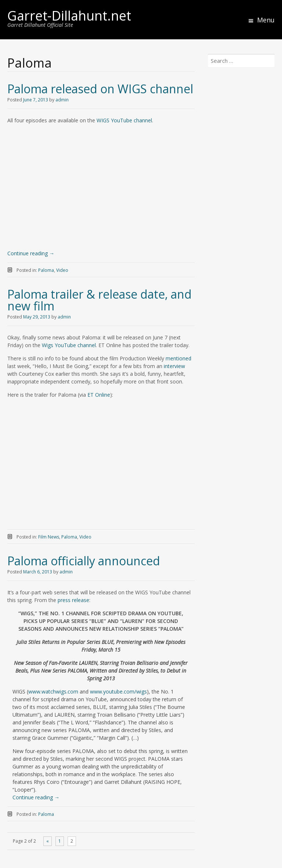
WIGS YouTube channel (124, 120)
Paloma (46, 270)
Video (62, 270)
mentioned (178, 358)
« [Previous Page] (48, 841)
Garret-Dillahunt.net (69, 16)
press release (73, 600)
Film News (49, 537)
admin (62, 100)
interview (174, 366)
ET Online (99, 395)
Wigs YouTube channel (69, 345)
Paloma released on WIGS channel (100, 89)
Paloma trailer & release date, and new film (100, 300)
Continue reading (31, 253)
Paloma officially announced (84, 561)
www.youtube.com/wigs (118, 691)
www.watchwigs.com (53, 691)
